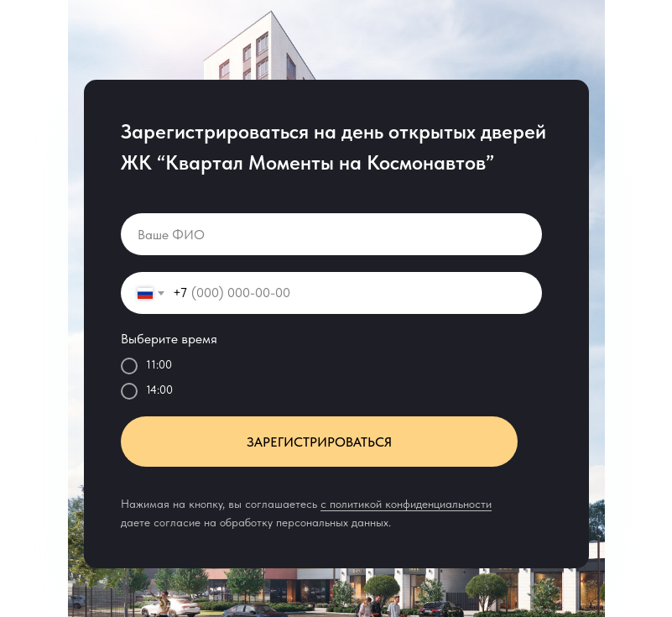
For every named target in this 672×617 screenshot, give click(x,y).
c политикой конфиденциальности (406, 504)
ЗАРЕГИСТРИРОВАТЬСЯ (319, 442)
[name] (331, 234)
